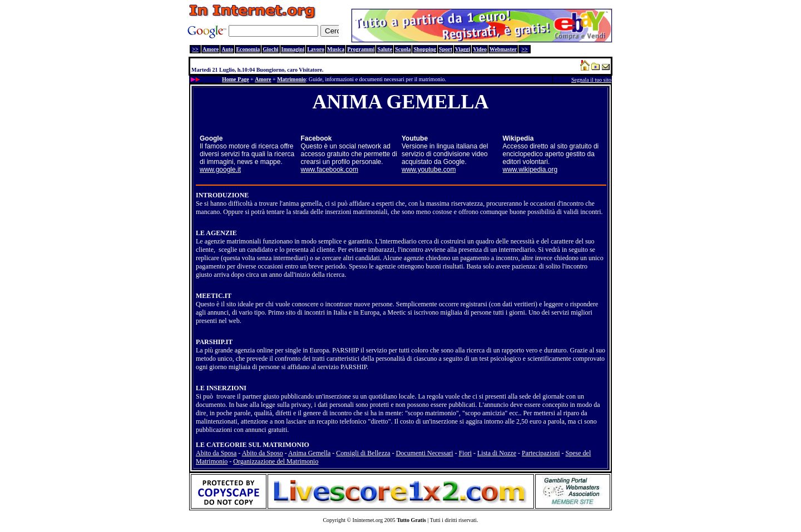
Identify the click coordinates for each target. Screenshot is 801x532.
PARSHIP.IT (214, 342)
